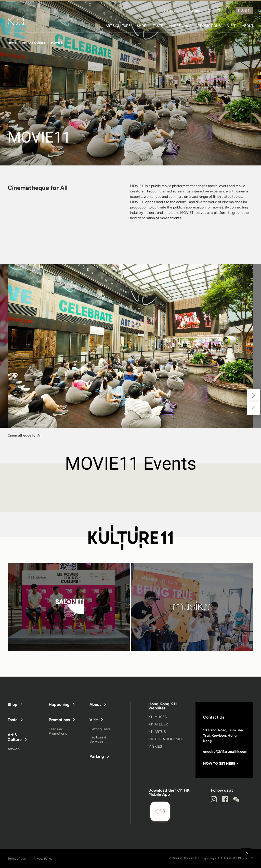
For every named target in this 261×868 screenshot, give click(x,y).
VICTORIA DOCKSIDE (166, 739)
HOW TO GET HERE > (221, 764)
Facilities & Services (98, 739)
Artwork (14, 749)
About (95, 704)
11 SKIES (155, 746)
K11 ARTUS (157, 732)
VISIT (231, 26)
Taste (13, 720)
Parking (194, 11)
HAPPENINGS (180, 26)
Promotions (59, 720)
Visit (94, 720)
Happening (59, 704)
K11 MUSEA (158, 717)
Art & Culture (15, 737)
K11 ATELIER (158, 724)
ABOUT (248, 26)
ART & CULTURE (118, 26)
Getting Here (100, 729)
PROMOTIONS (209, 26)
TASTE (158, 26)
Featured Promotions (58, 731)
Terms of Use (17, 859)
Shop (12, 704)
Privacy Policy (43, 859)
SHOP (142, 26)
